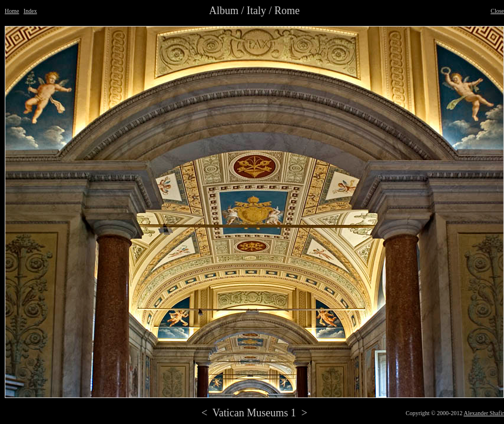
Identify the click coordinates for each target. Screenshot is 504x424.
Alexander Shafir (484, 413)
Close (497, 11)
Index (30, 11)
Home (12, 11)
